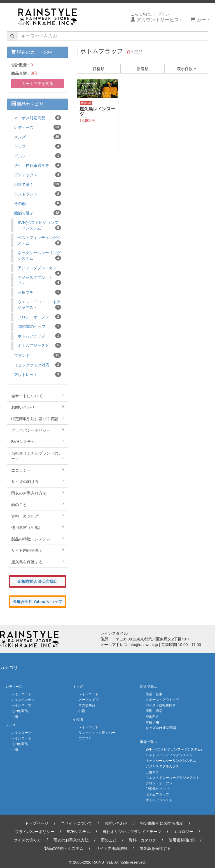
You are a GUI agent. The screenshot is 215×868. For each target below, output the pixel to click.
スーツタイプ (88, 700)
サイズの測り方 (38, 481)
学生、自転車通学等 (38, 165)
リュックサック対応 (38, 365)
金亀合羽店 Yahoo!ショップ (38, 602)
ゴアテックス (38, 175)
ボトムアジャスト (39, 345)
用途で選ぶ (38, 184)
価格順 (99, 69)
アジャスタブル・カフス (39, 280)
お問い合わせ (38, 407)
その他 (38, 203)
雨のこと (38, 504)
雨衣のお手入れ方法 (38, 493)
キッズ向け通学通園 (161, 728)
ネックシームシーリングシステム (39, 256)
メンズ (38, 137)
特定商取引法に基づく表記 (38, 418)
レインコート (21, 694)
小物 (15, 716)
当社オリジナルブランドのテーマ (38, 456)
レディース (38, 127)
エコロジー (38, 470)
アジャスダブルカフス (162, 766)
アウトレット (38, 374)
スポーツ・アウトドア (162, 700)
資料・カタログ (38, 516)
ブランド (38, 355)
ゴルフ (38, 156)
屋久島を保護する (38, 562)
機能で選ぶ (38, 213)
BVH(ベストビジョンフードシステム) (39, 225)
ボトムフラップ (39, 336)
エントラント (38, 194)
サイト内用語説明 (38, 550)
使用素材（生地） (38, 527)
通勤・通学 (154, 711)
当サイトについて (38, 396)
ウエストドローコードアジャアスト (39, 305)
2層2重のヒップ (39, 326)
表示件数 (186, 69)
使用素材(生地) (182, 840)
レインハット (88, 727)
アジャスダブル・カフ (39, 269)
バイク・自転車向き (161, 705)
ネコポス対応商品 (38, 118)
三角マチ (39, 292)
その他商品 (20, 711)
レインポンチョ (23, 700)
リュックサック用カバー (97, 733)
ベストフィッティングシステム (39, 240)
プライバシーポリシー (38, 430)
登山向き (152, 716)
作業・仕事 (154, 694)
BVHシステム (38, 441)
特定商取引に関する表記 (162, 823)
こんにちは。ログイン (156, 17)
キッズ (38, 146)
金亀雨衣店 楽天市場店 (38, 581)
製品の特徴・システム (38, 539)
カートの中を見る (38, 84)
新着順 (142, 69)
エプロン (85, 738)
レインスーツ (21, 705)
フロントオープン (39, 317)
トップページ (37, 823)
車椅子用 (152, 722)
